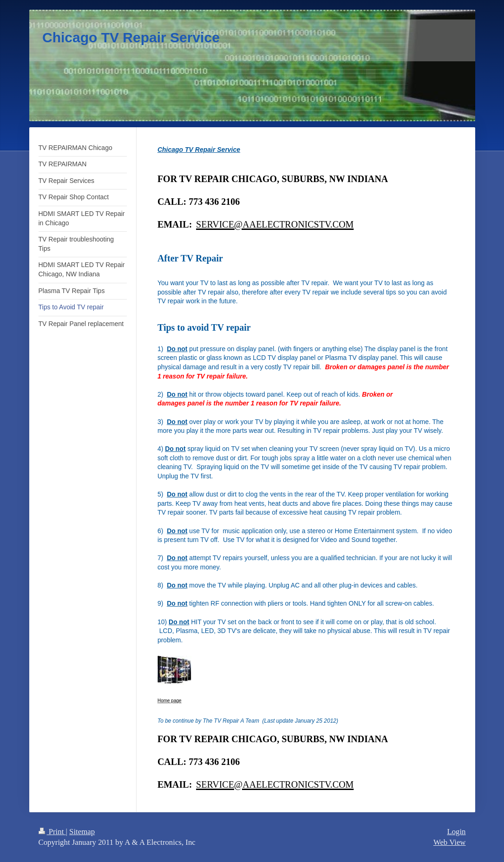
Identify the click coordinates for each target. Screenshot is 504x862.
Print (52, 832)
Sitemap (82, 832)
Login (456, 832)
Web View (450, 842)
